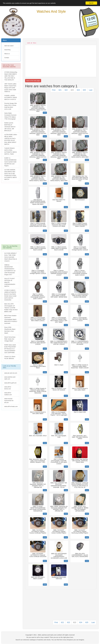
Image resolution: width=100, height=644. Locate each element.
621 (60, 90)
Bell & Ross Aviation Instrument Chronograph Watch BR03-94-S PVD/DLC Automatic (11, 319)
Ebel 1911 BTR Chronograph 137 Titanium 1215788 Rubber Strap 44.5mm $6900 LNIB (11, 308)
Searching (7, 50)
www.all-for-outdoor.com (8, 394)
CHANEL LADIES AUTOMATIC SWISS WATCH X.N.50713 (11, 97)
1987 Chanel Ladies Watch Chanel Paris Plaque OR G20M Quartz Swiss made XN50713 (10, 88)
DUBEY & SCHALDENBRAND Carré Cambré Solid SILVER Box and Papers (10, 162)
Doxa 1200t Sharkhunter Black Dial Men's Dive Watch (10, 330)
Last (91, 90)
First (54, 90)
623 (72, 90)
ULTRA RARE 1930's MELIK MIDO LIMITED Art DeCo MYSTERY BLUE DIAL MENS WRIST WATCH (11, 139)
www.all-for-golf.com (10, 383)
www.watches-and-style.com (10, 378)
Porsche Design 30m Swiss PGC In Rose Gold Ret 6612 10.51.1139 (11, 106)
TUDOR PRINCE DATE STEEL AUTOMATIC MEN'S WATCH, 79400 (11, 151)
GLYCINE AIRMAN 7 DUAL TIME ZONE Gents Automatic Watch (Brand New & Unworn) (11, 257)
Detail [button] (45, 113)
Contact (7, 58)
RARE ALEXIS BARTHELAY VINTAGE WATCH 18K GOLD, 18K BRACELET (10, 127)
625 (84, 90)
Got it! (91, 3)
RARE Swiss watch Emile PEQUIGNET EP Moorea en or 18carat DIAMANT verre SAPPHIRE (10, 349)
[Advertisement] (11, 215)
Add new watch (9, 46)
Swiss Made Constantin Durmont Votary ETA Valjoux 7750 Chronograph (10, 116)
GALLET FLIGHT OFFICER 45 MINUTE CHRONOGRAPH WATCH (10, 282)
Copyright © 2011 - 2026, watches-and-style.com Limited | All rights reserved (50, 635)
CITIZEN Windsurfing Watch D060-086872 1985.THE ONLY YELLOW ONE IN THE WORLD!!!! (11, 76)
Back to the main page (33, 81)
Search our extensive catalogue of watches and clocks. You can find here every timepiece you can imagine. (50, 640)
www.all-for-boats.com (11, 406)
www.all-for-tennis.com (8, 388)
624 (78, 90)
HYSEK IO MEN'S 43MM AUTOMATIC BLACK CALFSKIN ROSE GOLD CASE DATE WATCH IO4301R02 (10, 295)
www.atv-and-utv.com (11, 373)
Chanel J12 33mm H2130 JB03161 (10, 358)
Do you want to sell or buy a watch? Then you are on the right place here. (50, 637)
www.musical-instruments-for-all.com (9, 401)
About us (7, 54)
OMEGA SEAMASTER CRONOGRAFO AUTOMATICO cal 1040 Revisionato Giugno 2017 (10, 270)
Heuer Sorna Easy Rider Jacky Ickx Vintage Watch (10, 339)
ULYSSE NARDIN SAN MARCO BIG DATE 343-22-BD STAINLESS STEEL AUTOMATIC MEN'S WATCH (11, 175)
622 (66, 90)
